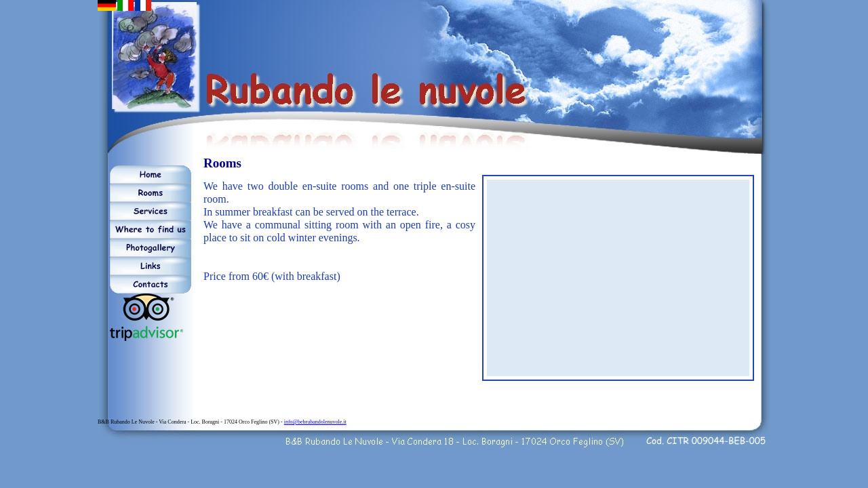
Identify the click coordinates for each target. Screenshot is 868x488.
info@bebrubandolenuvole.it (315, 422)
